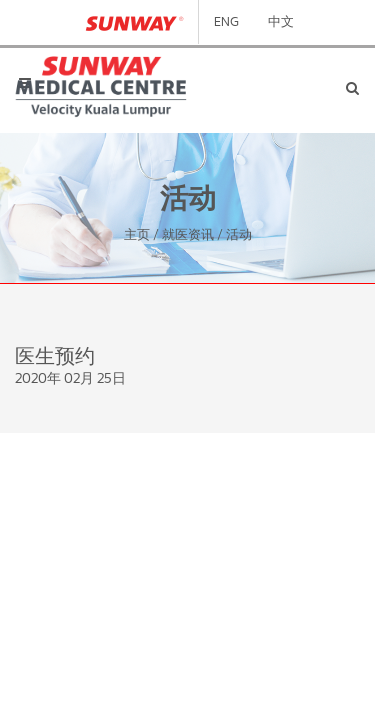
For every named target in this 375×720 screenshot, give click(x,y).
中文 (281, 22)
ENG (226, 22)
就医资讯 (188, 235)
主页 (137, 235)
